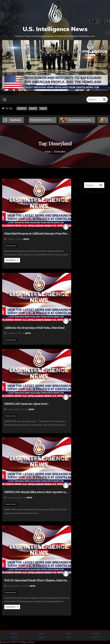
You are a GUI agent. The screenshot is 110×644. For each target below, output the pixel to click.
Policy (41, 637)
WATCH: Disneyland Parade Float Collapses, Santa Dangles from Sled (37, 580)
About (69, 634)
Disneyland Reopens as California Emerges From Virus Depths (37, 234)
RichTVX (96, 637)
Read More (12, 260)
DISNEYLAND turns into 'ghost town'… (27, 404)
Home (14, 634)
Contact (96, 634)
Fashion (22, 108)
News (43, 108)
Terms (14, 637)
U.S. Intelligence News (55, 29)
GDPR (69, 637)
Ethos (41, 634)
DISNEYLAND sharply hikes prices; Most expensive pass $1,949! (37, 492)
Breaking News (11, 246)
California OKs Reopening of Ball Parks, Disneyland (34, 328)
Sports (33, 108)
